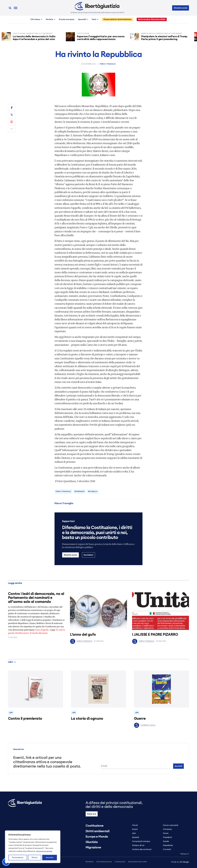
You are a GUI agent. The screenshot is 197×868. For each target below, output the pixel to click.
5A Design (180, 862)
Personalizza (18, 858)
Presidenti (167, 837)
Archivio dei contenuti (142, 849)
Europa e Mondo (97, 837)
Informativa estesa (44, 851)
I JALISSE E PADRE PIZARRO (155, 635)
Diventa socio (181, 8)
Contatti (167, 849)
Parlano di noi (138, 845)
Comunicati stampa (141, 841)
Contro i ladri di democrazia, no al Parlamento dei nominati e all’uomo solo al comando (36, 598)
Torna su (185, 854)
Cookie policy (120, 862)
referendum (80, 492)
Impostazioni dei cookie (137, 862)
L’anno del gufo (83, 635)
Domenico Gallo (145, 725)
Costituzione (95, 826)
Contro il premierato (25, 719)
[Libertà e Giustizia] (97, 6)
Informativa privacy (104, 862)
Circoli (135, 825)
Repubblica (93, 492)
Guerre (140, 719)
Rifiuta (35, 858)
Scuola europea (67, 19)
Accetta (50, 858)
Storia (166, 833)
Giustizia (92, 842)
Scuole (166, 841)
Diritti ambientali (97, 831)
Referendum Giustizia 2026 (152, 19)
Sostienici (88, 555)
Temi (94, 19)
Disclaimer (90, 862)
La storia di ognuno (87, 719)
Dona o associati (170, 825)
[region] (33, 847)
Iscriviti (179, 766)
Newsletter (168, 845)
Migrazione (93, 847)
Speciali (82, 19)
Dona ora (92, 814)
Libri (12, 662)
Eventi (135, 829)
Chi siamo (35, 19)
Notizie (49, 19)
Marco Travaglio (108, 64)
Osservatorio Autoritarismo (117, 19)
